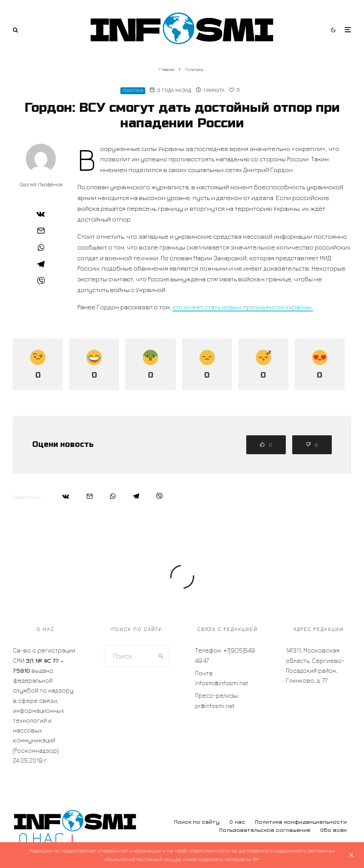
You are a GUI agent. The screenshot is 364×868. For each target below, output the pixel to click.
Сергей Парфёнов (41, 184)
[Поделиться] (41, 214)
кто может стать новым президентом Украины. (243, 307)
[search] (161, 656)
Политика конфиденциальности (301, 822)
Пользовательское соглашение (265, 830)
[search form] (129, 656)
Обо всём (333, 830)
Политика (133, 91)
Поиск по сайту (197, 822)
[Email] (41, 231)
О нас (237, 822)
